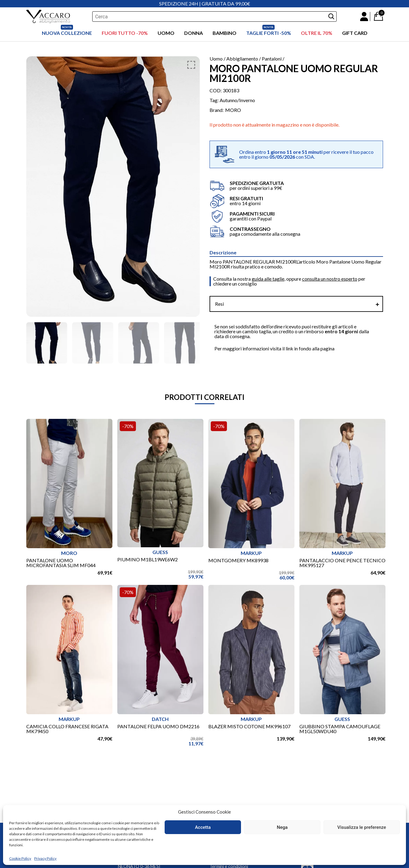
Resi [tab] (219, 304)
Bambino (225, 33)
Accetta (203, 827)
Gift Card (355, 33)
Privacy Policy (45, 858)
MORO (233, 110)
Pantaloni (272, 59)
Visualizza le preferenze (362, 827)
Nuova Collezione (67, 33)
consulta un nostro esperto (330, 279)
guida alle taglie (268, 279)
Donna (194, 33)
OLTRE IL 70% (317, 33)
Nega (282, 827)
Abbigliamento (242, 59)
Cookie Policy (20, 858)
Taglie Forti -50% (269, 33)
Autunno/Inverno (237, 100)
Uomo (166, 33)
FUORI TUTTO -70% (125, 33)
